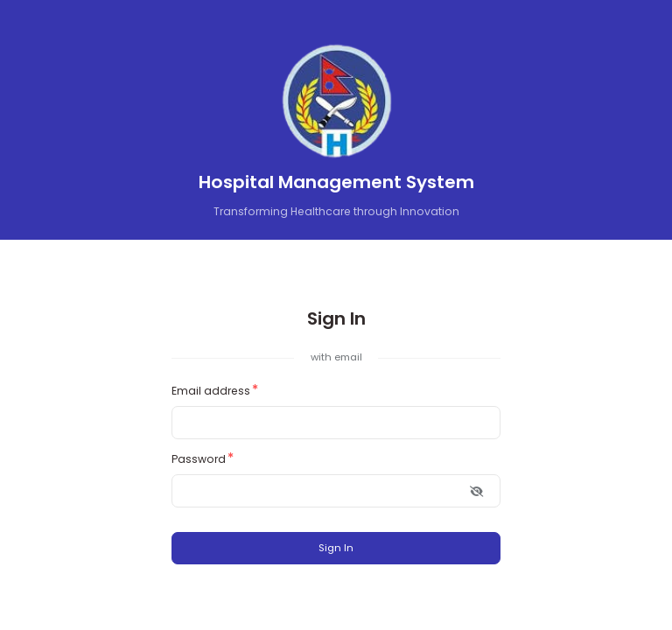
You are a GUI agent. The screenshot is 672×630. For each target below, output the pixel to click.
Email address (211, 391)
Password (199, 459)
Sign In (336, 548)
